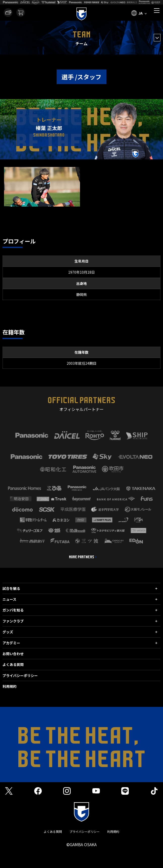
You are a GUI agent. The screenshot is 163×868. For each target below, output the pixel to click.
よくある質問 (13, 664)
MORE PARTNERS (81, 557)
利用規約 (10, 686)
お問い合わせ (13, 654)
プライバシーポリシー (20, 675)
